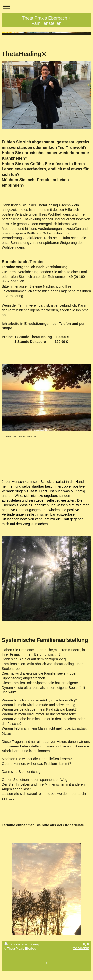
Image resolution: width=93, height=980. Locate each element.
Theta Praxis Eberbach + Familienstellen (46, 21)
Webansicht (81, 948)
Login (85, 944)
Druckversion (16, 944)
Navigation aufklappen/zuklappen (46, 7)
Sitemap (35, 944)
